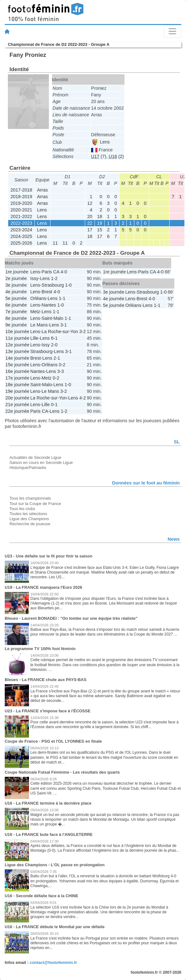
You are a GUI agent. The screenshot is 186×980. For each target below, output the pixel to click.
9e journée (16, 325)
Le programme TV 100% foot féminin (40, 649)
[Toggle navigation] (172, 31)
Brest (47, 292)
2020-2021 (21, 210)
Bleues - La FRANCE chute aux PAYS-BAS (46, 680)
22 (90, 223)
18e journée (17, 385)
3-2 (83, 332)
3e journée (16, 285)
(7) (99, 156)
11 (55, 243)
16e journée (17, 371)
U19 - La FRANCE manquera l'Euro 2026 (44, 587)
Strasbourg (53, 285)
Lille (34, 338)
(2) (116, 156)
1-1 (62, 298)
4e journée (16, 292)
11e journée (17, 338)
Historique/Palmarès (28, 468)
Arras (42, 190)
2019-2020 (21, 203)
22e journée (17, 411)
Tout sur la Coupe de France (35, 504)
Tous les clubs (22, 509)
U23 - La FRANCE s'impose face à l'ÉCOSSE (48, 711)
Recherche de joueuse (30, 524)
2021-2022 (21, 216)
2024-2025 (21, 236)
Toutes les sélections (28, 514)
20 (90, 216)
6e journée (16, 305)
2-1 (57, 358)
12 (90, 203)
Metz (35, 312)
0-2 (62, 365)
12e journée (17, 345)
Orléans (38, 298)
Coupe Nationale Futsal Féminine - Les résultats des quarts (62, 772)
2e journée (16, 278)
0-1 (54, 405)
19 (100, 223)
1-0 (68, 285)
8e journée (16, 318)
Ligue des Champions (29, 519)
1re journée (17, 272)
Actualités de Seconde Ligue (35, 457)
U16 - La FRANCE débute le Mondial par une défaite (55, 927)
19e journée (17, 391)
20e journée (17, 398)
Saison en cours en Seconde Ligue (41, 463)
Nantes (49, 305)
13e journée (17, 351)
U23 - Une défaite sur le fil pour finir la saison (49, 556)
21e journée (17, 405)
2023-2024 (21, 230)
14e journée (17, 358)
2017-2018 (21, 190)
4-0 (64, 272)
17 (90, 230)
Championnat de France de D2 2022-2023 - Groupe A (59, 44)
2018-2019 (21, 197)
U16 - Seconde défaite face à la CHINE (41, 896)
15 (100, 230)
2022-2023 (21, 223)
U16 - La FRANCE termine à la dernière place (48, 803)
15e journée (17, 365)
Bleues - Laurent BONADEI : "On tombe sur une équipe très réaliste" (71, 618)
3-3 (61, 371)
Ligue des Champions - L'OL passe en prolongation (55, 865)
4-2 (83, 398)
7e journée (16, 312)
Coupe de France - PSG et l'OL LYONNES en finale (53, 741)
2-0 (54, 345)
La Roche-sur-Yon (60, 332)
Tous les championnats (30, 498)
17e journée (17, 378)
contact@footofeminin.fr (53, 962)
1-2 (54, 278)
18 (100, 216)
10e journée (17, 332)
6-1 (54, 338)
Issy (34, 278)
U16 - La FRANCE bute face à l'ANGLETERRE (49, 834)
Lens (101, 142)
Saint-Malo (52, 318)
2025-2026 (21, 243)
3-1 (64, 325)
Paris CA (50, 272)
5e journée (16, 298)
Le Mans (39, 325)
